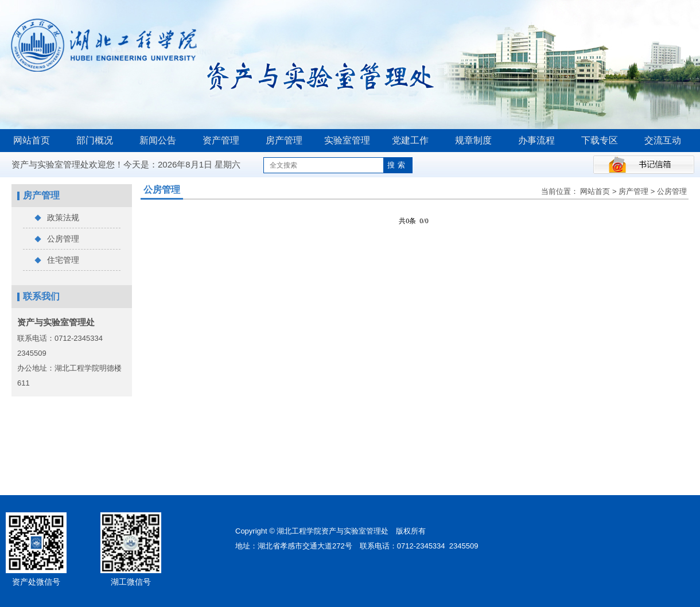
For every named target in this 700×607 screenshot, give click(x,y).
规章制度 (473, 140)
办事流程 (536, 140)
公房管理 (57, 239)
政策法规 (57, 218)
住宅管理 (57, 260)
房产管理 (284, 140)
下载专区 (600, 140)
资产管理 (221, 140)
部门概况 (95, 140)
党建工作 (410, 140)
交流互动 (663, 140)
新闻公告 (158, 140)
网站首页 (32, 140)
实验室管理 (347, 140)
